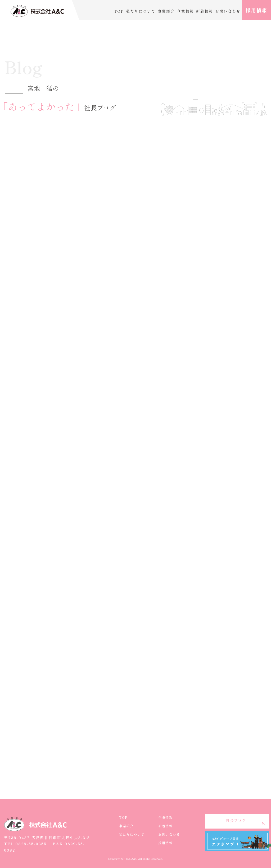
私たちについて (141, 11)
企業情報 (186, 11)
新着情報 (205, 11)
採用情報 (256, 10)
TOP (119, 11)
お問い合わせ (228, 11)
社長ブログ (236, 820)
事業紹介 (166, 11)
